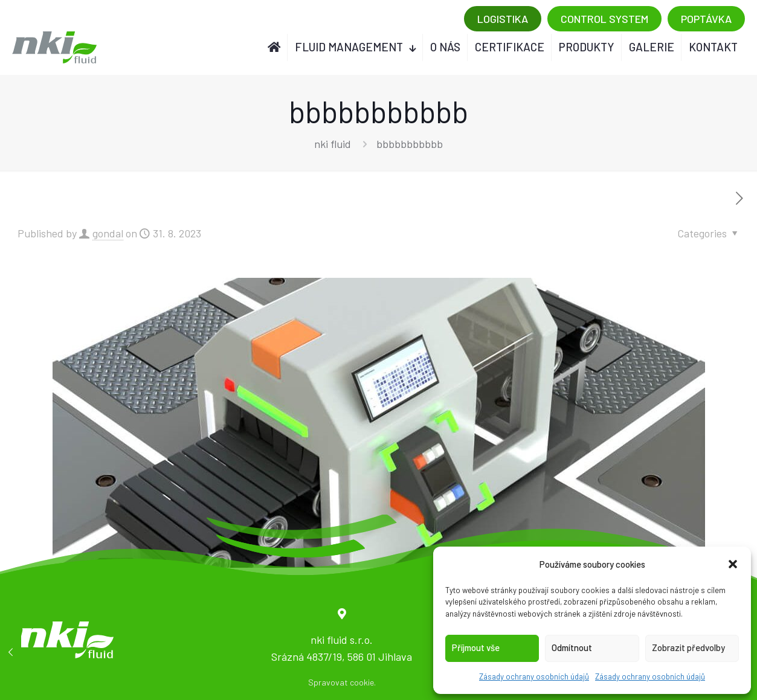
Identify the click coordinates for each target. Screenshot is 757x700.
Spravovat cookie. (342, 682)
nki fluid (333, 144)
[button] (733, 564)
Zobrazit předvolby (688, 647)
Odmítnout (572, 647)
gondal (108, 233)
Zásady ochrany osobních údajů (534, 676)
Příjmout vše (476, 647)
